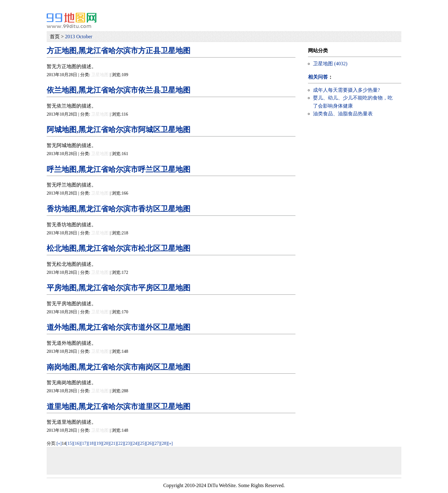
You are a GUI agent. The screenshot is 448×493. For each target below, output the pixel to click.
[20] (106, 443)
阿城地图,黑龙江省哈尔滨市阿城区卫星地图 (119, 130)
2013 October (79, 37)
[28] (164, 443)
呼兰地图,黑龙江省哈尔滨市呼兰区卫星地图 (119, 169)
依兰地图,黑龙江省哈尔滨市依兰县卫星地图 (119, 90)
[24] (135, 443)
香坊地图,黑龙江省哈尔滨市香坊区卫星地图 (119, 209)
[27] (157, 443)
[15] (70, 443)
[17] (84, 443)
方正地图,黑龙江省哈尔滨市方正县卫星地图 (119, 51)
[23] (128, 443)
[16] (77, 443)
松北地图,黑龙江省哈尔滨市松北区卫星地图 (119, 248)
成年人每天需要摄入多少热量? (346, 90)
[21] (113, 443)
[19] (99, 443)
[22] (121, 443)
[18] (91, 443)
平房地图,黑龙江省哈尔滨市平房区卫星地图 (119, 288)
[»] (170, 443)
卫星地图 (100, 75)
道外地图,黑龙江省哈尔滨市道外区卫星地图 (119, 327)
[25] (142, 443)
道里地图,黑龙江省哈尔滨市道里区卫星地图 (119, 407)
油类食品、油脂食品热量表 (343, 114)
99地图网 (72, 20)
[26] (149, 443)
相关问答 (318, 77)
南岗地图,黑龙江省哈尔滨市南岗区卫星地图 (119, 367)
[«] (59, 443)
